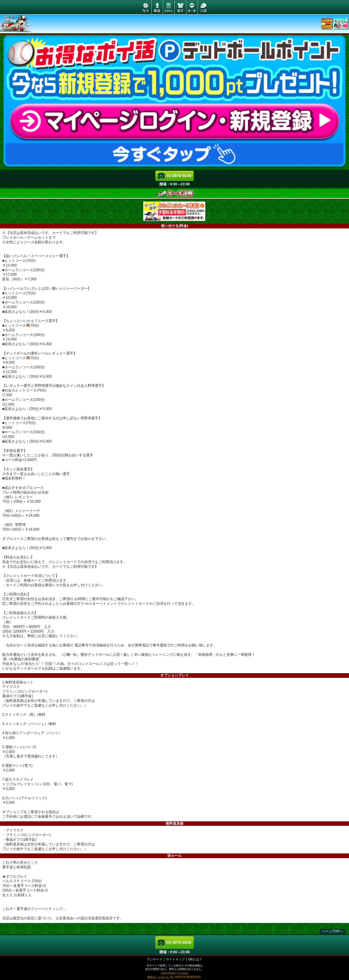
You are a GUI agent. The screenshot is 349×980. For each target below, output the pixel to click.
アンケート (155, 959)
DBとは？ (195, 959)
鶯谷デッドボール (158, 977)
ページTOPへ (332, 931)
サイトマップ (175, 959)
